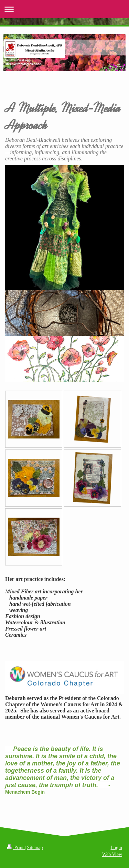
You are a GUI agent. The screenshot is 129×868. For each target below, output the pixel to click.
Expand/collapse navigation (64, 9)
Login (116, 848)
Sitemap (35, 848)
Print (16, 848)
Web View (112, 854)
